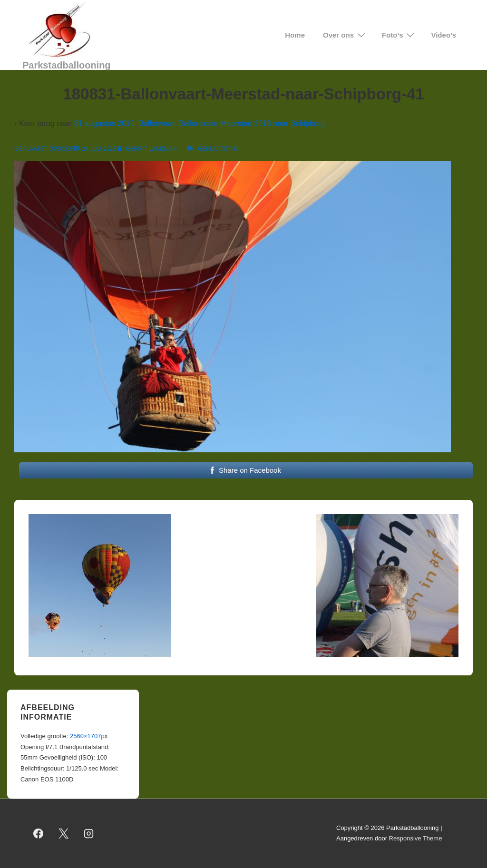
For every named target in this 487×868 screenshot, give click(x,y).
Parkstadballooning (67, 65)
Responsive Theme (416, 838)
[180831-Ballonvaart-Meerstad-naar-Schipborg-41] (99, 149)
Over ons (345, 35)
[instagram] (89, 833)
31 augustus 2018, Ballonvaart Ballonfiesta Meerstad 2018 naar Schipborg (199, 123)
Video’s (443, 35)
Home (295, 35)
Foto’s (399, 35)
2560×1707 (85, 736)
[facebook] (39, 833)
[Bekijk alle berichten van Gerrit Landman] (148, 149)
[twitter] (64, 833)
